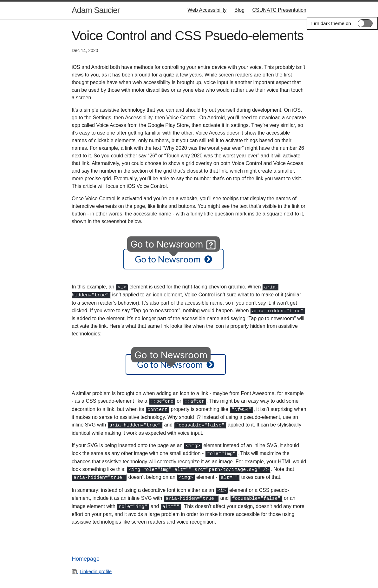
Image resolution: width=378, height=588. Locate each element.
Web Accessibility (207, 10)
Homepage (86, 553)
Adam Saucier (96, 10)
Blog (239, 10)
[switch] (342, 23)
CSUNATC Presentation (279, 10)
